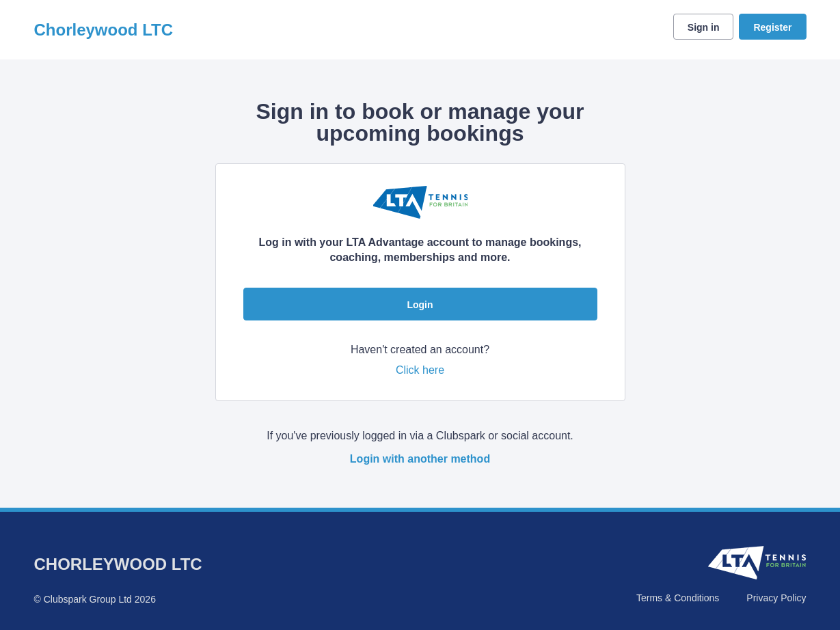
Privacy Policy (776, 598)
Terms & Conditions (678, 598)
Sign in (704, 27)
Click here (420, 370)
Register (772, 27)
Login (420, 305)
